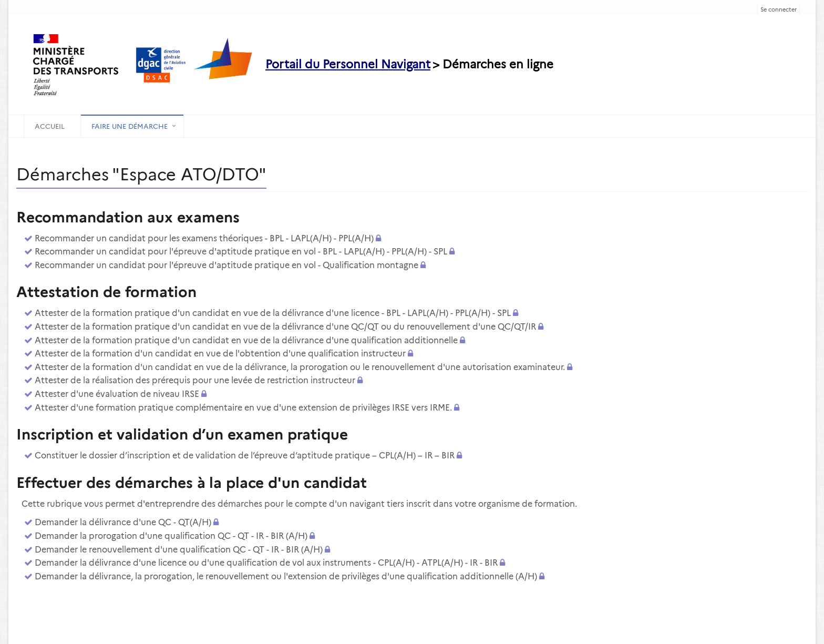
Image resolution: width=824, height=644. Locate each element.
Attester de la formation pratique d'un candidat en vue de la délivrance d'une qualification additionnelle (246, 340)
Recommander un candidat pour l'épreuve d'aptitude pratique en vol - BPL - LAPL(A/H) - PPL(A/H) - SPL (241, 252)
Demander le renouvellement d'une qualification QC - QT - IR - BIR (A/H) (179, 550)
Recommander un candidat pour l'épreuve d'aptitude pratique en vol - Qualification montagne (226, 265)
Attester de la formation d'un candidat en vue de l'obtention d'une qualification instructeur (220, 354)
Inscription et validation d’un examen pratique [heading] (182, 434)
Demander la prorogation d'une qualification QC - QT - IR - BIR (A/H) (171, 536)
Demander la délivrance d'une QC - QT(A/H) (123, 522)
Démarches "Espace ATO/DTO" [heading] (141, 174)
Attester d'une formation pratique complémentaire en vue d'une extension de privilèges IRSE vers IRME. (243, 408)
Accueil (50, 126)
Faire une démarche (130, 126)
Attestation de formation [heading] (106, 292)
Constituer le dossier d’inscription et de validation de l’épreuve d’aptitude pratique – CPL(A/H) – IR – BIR (245, 456)
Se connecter (779, 9)
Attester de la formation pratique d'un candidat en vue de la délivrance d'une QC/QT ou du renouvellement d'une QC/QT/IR (285, 327)
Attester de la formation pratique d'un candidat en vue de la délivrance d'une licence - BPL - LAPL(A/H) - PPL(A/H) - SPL (273, 313)
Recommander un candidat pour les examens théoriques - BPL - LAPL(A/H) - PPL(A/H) (204, 238)
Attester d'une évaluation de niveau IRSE (117, 394)
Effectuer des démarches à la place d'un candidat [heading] (192, 483)
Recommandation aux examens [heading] (128, 217)
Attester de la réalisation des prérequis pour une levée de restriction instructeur (195, 380)
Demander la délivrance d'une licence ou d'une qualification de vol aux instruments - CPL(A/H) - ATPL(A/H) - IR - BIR (266, 563)
